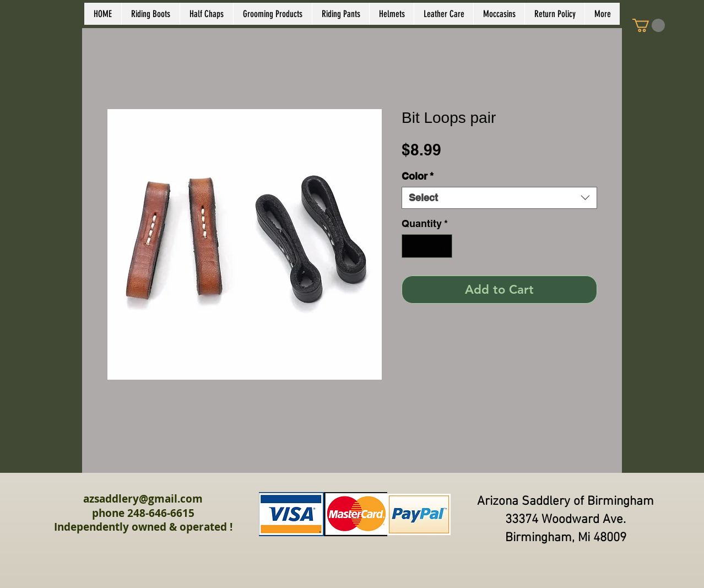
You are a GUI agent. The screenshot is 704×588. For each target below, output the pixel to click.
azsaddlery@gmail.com (143, 499)
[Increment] (442, 246)
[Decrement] (412, 246)
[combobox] (499, 198)
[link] (649, 25)
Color (418, 176)
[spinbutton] (427, 246)
